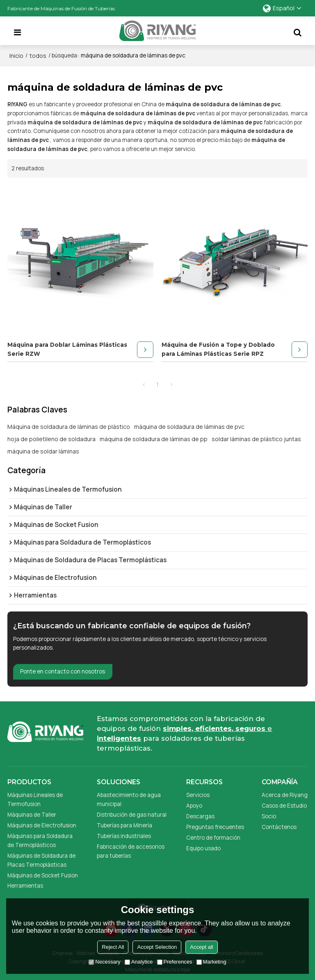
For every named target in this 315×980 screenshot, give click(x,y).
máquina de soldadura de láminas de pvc (189, 427)
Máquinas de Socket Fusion (43, 875)
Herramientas (25, 886)
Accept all (201, 947)
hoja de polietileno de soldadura (51, 439)
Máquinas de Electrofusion (42, 825)
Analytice (139, 962)
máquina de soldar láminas (43, 451)
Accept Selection (157, 947)
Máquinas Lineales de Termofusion (35, 799)
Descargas (200, 816)
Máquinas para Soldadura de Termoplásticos (40, 840)
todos (38, 56)
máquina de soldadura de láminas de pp (154, 439)
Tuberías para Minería (124, 825)
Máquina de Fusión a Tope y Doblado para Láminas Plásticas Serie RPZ (218, 349)
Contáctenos (279, 827)
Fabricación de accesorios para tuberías (131, 851)
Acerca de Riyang (285, 795)
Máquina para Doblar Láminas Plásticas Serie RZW (67, 349)
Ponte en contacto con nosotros (63, 671)
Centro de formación (213, 838)
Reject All (113, 947)
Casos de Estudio (284, 806)
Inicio (16, 56)
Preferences (175, 962)
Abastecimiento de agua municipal (129, 799)
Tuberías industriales (124, 836)
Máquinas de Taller (32, 815)
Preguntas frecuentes (215, 827)
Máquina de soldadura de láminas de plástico (69, 427)
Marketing (211, 962)
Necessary (104, 962)
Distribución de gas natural (132, 815)
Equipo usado (203, 848)
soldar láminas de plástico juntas (256, 439)
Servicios (198, 795)
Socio (269, 816)
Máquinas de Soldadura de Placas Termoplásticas (41, 860)
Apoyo (194, 806)
